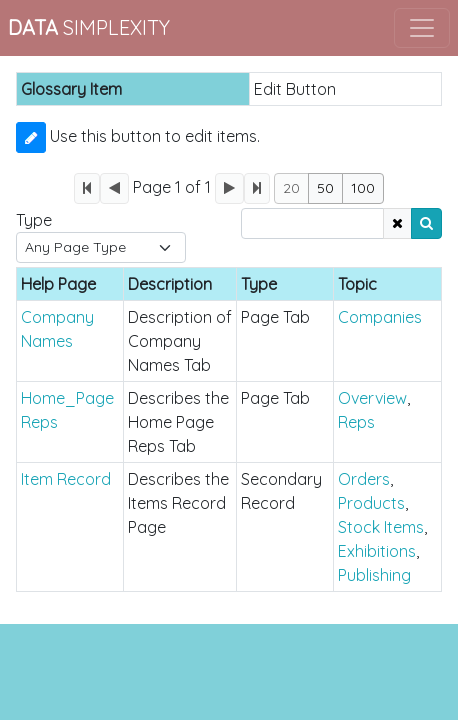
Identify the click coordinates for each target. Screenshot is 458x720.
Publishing (374, 575)
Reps (356, 422)
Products (371, 503)
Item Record (66, 479)
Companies (380, 317)
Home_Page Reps (67, 410)
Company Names (57, 329)
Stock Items (381, 527)
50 (325, 188)
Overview (372, 398)
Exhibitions (377, 551)
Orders (364, 479)
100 (363, 188)
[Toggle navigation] (422, 28)
